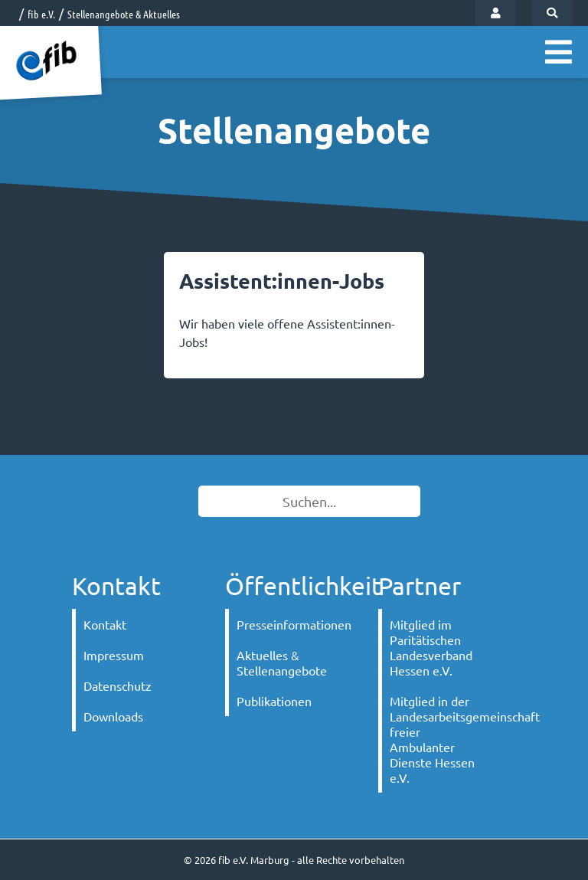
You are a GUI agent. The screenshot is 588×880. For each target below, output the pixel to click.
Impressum (114, 655)
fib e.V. (41, 14)
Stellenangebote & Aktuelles (124, 14)
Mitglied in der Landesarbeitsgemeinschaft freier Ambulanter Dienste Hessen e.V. (441, 739)
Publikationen (274, 701)
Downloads (113, 716)
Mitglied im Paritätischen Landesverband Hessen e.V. (431, 647)
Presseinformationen (288, 624)
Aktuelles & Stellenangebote (282, 662)
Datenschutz (118, 685)
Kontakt (105, 624)
